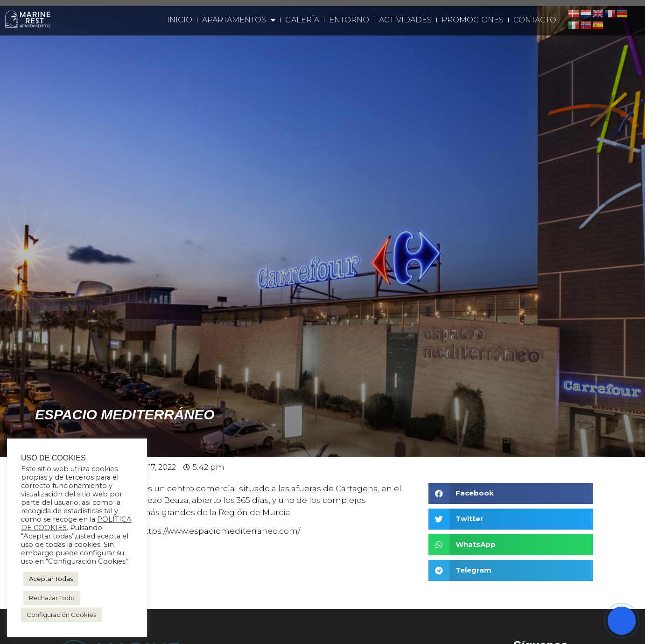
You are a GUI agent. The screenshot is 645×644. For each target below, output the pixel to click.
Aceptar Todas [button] (51, 579)
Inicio (180, 20)
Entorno (349, 20)
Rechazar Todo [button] (52, 598)
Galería (302, 20)
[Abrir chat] (622, 621)
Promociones (473, 20)
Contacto (535, 20)
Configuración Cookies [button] (61, 615)
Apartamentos (239, 20)
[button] (511, 493)
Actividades (405, 20)
